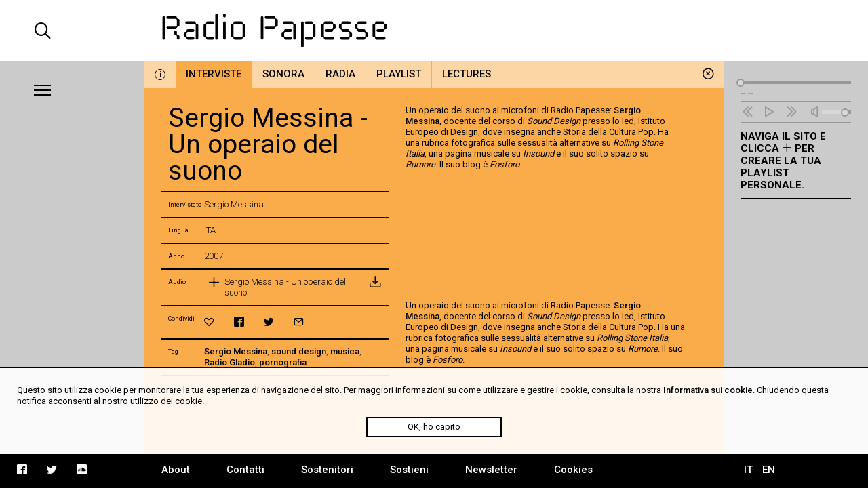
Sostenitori (327, 470)
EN (769, 470)
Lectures (467, 74)
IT (748, 470)
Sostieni (409, 470)
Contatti (245, 470)
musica (345, 351)
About (176, 470)
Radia (340, 74)
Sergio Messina (236, 351)
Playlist (399, 74)
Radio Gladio (230, 362)
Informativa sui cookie (708, 390)
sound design (299, 351)
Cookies (573, 470)
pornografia (283, 362)
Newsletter (491, 470)
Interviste (214, 74)
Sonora (283, 74)
